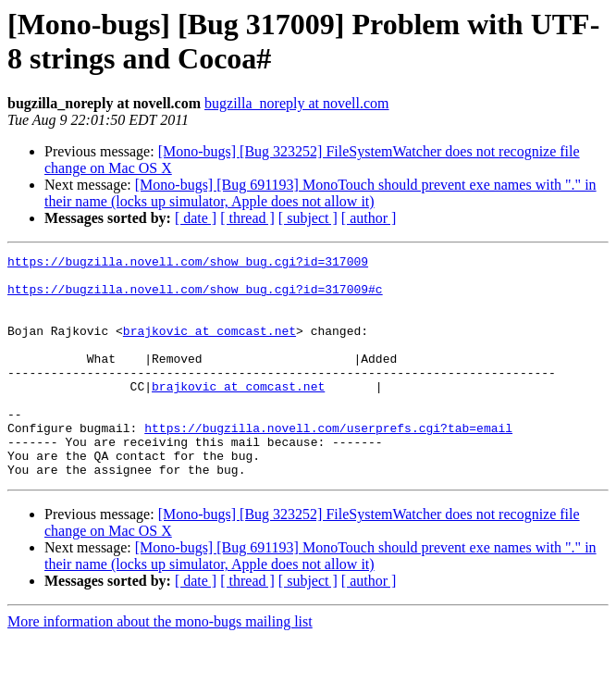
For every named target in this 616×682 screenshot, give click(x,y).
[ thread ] (247, 218)
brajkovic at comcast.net (209, 347)
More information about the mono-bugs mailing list (160, 666)
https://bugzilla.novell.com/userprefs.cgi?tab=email (328, 464)
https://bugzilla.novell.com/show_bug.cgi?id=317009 (188, 264)
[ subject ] (308, 218)
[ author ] (369, 218)
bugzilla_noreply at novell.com (297, 103)
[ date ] (196, 218)
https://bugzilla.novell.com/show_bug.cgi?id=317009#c (195, 297)
